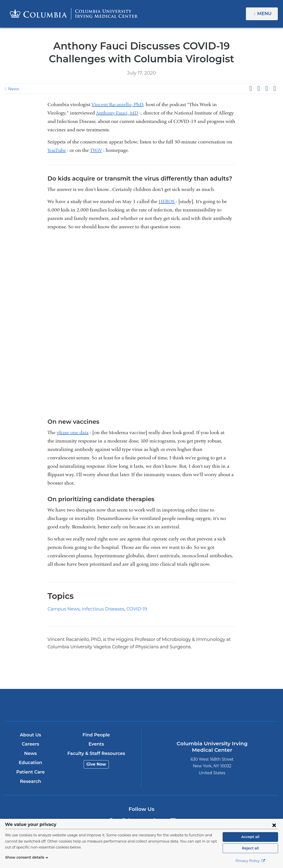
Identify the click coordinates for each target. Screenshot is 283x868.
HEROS (168, 201)
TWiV (97, 150)
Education (31, 763)
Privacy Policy (250, 861)
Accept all (250, 837)
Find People (96, 735)
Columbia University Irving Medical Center (97, 705)
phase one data (74, 433)
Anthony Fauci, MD (118, 113)
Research (31, 781)
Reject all (250, 848)
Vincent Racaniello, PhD (117, 105)
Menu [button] (265, 14)
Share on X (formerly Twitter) (259, 89)
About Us (30, 735)
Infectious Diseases (98, 609)
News (13, 89)
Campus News (62, 609)
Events (96, 744)
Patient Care (31, 772)
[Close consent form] (274, 825)
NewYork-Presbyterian (186, 709)
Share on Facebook (251, 89)
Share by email (275, 89)
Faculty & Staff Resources (96, 753)
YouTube (58, 150)
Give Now (96, 764)
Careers (31, 744)
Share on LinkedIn (267, 89)
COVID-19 (130, 609)
